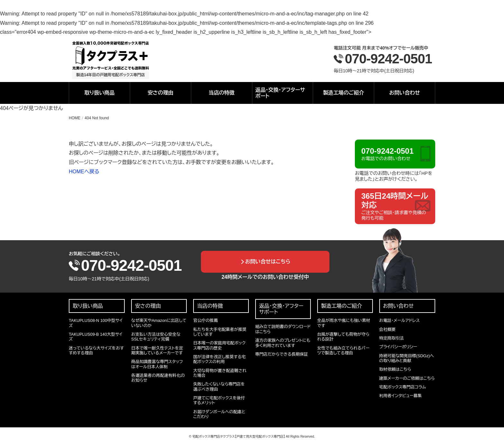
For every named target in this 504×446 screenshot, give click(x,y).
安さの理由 (160, 93)
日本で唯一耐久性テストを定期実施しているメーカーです (157, 350)
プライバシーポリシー (398, 347)
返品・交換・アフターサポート (280, 93)
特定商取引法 (392, 338)
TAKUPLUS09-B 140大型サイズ (96, 337)
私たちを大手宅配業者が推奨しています (220, 332)
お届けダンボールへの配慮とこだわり (219, 414)
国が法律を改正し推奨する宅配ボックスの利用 (219, 359)
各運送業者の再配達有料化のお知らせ (158, 378)
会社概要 (387, 329)
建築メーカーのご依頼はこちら (407, 378)
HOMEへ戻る (84, 172)
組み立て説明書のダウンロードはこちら (283, 329)
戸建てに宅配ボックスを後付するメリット (219, 400)
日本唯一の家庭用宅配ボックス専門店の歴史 (219, 345)
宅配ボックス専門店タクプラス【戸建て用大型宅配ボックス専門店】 (239, 437)
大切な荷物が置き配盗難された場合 (220, 373)
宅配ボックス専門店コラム (403, 387)
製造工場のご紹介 (344, 93)
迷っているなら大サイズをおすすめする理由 (96, 350)
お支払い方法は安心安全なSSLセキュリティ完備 (156, 337)
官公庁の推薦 (206, 320)
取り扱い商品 (99, 93)
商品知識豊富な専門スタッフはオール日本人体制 (157, 364)
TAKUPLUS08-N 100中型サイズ (96, 323)
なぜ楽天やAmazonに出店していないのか (159, 323)
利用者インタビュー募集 (401, 396)
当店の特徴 (221, 93)
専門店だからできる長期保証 (282, 354)
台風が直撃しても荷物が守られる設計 (343, 337)
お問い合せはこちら (268, 262)
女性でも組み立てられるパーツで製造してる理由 (343, 350)
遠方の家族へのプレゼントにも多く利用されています (283, 343)
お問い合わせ (405, 93)
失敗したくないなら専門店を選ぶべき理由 (219, 387)
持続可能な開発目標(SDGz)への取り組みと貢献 (407, 358)
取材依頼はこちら (395, 369)
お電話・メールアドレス (400, 320)
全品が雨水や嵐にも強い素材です (344, 323)
